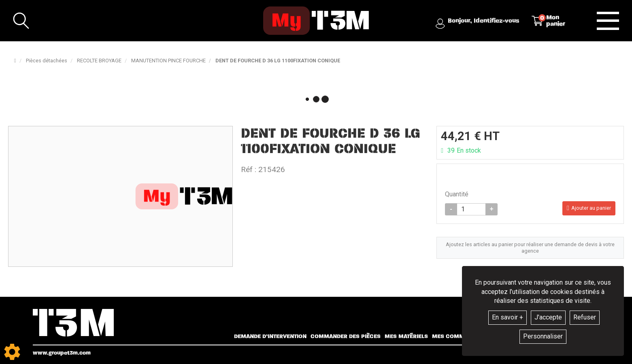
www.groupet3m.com (62, 353)
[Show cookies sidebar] (12, 352)
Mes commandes (457, 336)
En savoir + (508, 317)
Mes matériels (406, 336)
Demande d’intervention (270, 336)
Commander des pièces (346, 336)
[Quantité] (471, 210)
